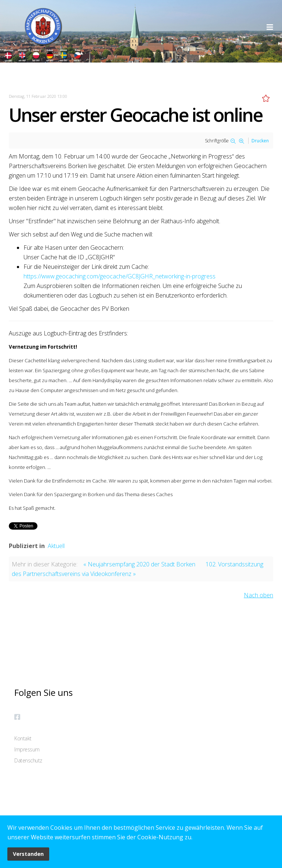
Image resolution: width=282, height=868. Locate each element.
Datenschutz (28, 760)
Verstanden (28, 854)
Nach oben (258, 595)
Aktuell (56, 546)
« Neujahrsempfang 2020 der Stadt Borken (139, 564)
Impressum (27, 749)
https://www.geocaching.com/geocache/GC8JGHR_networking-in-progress (120, 276)
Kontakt (23, 738)
